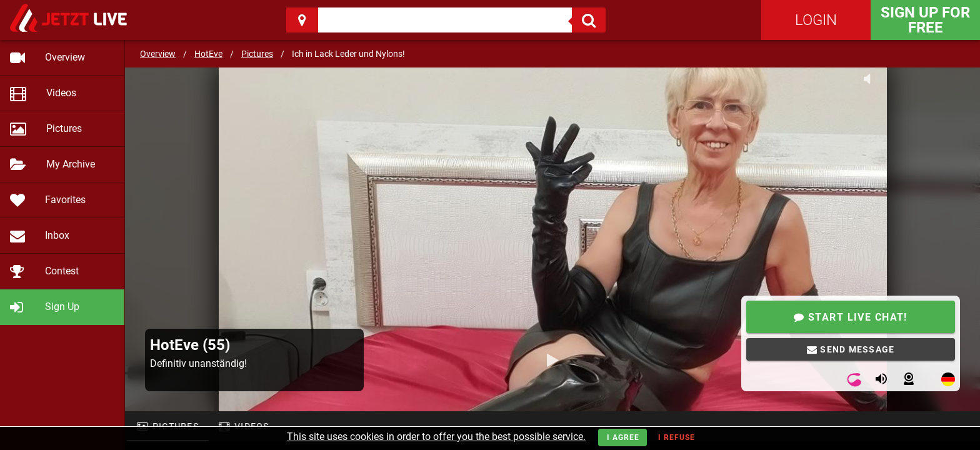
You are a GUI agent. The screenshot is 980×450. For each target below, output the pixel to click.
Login (816, 20)
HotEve (208, 54)
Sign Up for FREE (925, 20)
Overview (158, 54)
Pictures (257, 54)
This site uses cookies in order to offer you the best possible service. (436, 437)
